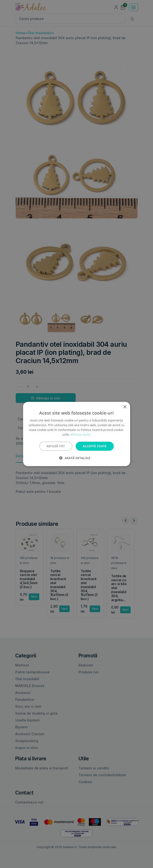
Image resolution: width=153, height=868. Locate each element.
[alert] (76, 434)
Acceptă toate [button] (95, 446)
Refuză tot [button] (56, 446)
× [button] (125, 407)
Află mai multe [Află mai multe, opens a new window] (81, 434)
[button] (76, 458)
